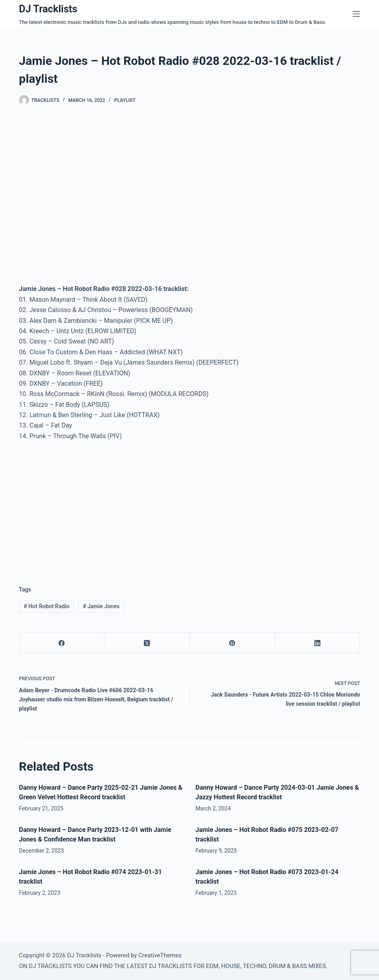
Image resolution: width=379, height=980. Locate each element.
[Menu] (356, 14)
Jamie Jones (101, 606)
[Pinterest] (232, 643)
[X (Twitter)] (147, 643)
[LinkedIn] (318, 643)
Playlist (125, 100)
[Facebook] (62, 643)
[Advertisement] (86, 507)
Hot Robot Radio (46, 606)
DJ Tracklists (48, 9)
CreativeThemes (160, 955)
